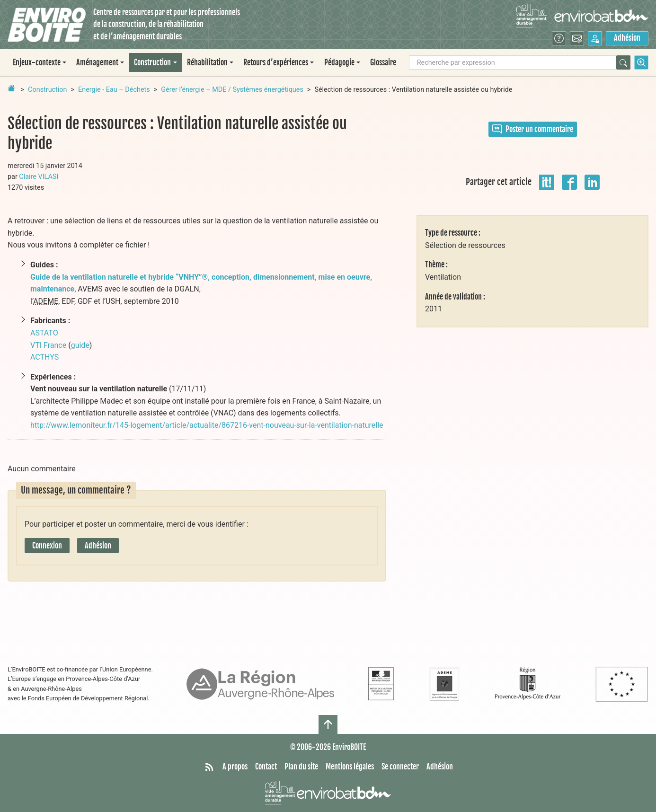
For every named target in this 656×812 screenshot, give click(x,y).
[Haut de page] (328, 724)
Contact (266, 767)
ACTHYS (44, 357)
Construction (47, 90)
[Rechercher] (623, 62)
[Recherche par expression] (513, 62)
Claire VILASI (39, 177)
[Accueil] (47, 25)
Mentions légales (350, 767)
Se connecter (400, 767)
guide (80, 345)
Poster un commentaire (533, 129)
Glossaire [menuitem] (383, 62)
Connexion (47, 546)
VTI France (48, 345)
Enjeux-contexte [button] (37, 62)
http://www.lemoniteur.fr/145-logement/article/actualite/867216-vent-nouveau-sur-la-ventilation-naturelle (207, 425)
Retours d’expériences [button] (276, 62)
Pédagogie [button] (339, 62)
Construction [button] (152, 62)
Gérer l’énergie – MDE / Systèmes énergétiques (232, 90)
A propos (235, 767)
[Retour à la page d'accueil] (11, 88)
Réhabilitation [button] (207, 62)
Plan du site (301, 767)
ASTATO (44, 333)
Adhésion (627, 38)
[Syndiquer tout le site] (209, 767)
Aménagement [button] (97, 62)
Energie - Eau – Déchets (114, 90)
